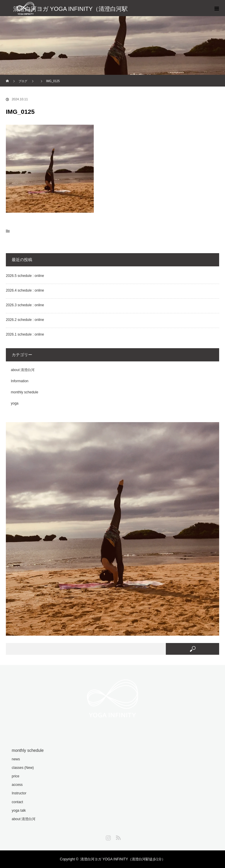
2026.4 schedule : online (25, 290)
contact (17, 802)
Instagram (108, 837)
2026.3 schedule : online (25, 305)
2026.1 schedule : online (25, 334)
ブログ (23, 81)
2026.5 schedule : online (25, 276)
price (16, 776)
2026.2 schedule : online (25, 320)
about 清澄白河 (23, 370)
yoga (15, 403)
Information (20, 381)
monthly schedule (24, 392)
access (17, 785)
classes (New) (23, 768)
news (16, 759)
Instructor (19, 793)
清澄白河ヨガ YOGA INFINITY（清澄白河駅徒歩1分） (123, 859)
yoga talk (19, 811)
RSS (117, 837)
